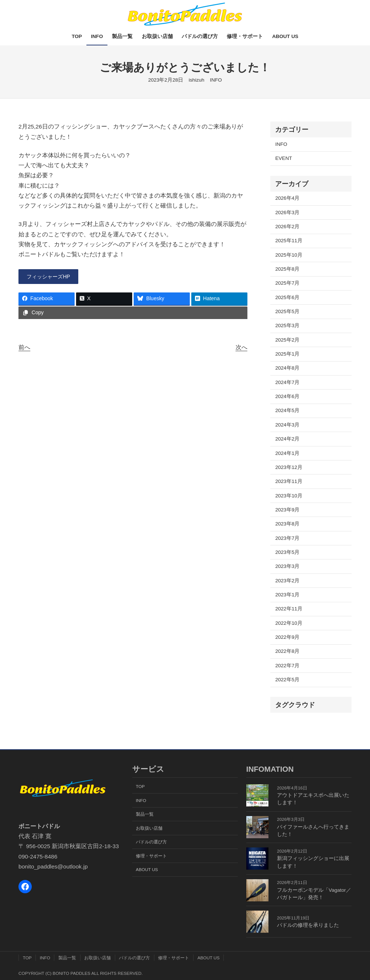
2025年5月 (287, 311)
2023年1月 (287, 595)
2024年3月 (287, 425)
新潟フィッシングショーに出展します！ (313, 862)
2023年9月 (287, 510)
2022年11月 (289, 609)
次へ (241, 348)
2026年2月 (287, 227)
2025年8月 (287, 269)
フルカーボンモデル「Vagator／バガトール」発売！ (314, 894)
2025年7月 (287, 283)
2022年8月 (287, 651)
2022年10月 (289, 623)
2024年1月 (287, 453)
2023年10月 (289, 496)
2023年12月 (289, 467)
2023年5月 (287, 552)
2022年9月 (287, 637)
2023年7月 (287, 538)
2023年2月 (287, 581)
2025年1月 (287, 354)
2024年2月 (287, 439)
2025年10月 (289, 255)
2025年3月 (287, 325)
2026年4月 (287, 198)
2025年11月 (289, 241)
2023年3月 (287, 566)
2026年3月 (287, 213)
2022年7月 (287, 666)
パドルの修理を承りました (308, 925)
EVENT (283, 158)
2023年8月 (287, 524)
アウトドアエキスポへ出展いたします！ (313, 799)
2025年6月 (287, 297)
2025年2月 (287, 340)
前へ (24, 348)
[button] (52, 277)
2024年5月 (287, 410)
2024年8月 (287, 368)
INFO (216, 80)
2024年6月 (287, 396)
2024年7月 (287, 382)
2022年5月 (287, 680)
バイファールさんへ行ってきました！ (313, 831)
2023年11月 (289, 481)
